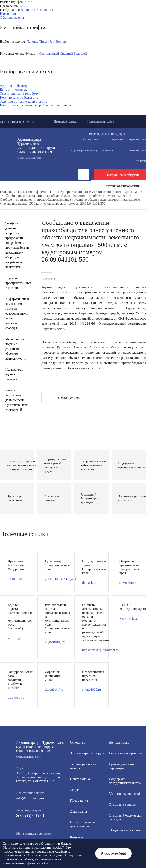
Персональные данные (97, 253)
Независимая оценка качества (14, 374)
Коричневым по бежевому (19, 97)
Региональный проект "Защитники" (34, 257)
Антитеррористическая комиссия (32, 238)
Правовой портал (65, 122)
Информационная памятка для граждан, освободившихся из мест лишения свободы (15, 313)
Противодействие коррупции (29, 214)
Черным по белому (14, 86)
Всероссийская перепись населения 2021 (38, 245)
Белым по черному (14, 90)
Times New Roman (53, 42)
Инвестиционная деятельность (31, 210)
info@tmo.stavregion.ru (33, 798)
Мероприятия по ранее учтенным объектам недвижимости (100, 192)
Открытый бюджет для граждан (74, 226)
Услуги (75, 790)
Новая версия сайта (101, 122)
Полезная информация (119, 218)
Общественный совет (125, 830)
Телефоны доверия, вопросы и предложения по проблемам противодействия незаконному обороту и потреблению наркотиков (15, 245)
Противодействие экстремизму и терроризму (41, 242)
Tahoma (33, 42)
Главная (6, 192)
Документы (79, 206)
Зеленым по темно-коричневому (24, 101)
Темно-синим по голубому (19, 94)
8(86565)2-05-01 (30, 816)
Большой (80, 54)
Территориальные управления (91, 150)
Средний (66, 54)
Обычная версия (12, 18)
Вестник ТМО (100, 242)
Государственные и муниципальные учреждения (44, 249)
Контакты (77, 837)
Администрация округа (87, 753)
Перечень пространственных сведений (36, 253)
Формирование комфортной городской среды (41, 222)
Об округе (91, 139)
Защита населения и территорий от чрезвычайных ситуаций (52, 234)
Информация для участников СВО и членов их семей (47, 218)
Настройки (8, 14)
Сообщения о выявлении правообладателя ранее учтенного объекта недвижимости (66, 196)
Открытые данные (122, 804)
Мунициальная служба (126, 794)
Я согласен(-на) (113, 853)
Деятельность (45, 206)
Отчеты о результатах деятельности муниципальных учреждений (15, 400)
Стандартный (49, 54)
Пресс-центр (9, 206)
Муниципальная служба (108, 222)
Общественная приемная (88, 210)
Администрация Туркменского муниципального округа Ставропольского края (39, 148)
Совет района (80, 779)
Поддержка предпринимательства (125, 781)
